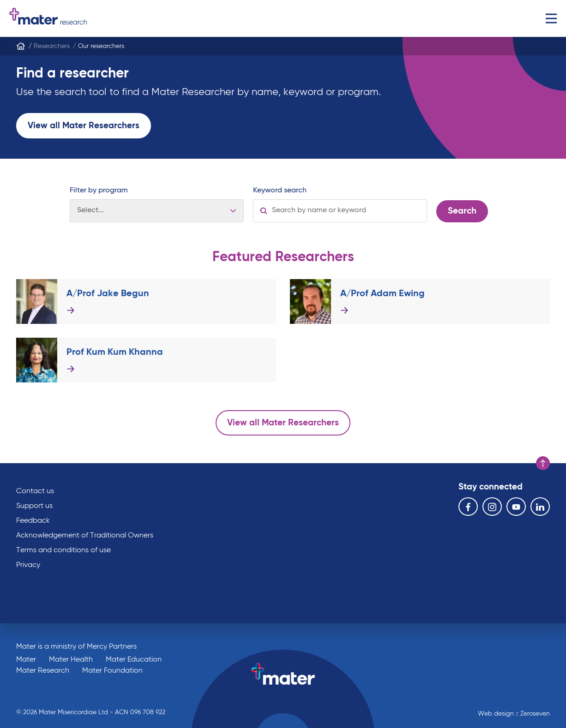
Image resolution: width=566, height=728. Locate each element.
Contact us (35, 491)
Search (462, 211)
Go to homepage (48, 18)
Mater (26, 660)
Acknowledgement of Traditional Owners (85, 536)
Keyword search (280, 191)
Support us (34, 506)
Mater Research (43, 671)
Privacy (28, 565)
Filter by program (99, 191)
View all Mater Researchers (84, 126)
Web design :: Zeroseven (514, 714)
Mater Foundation (112, 671)
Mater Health (71, 660)
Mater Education (134, 660)
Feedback (33, 521)
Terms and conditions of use (63, 550)
